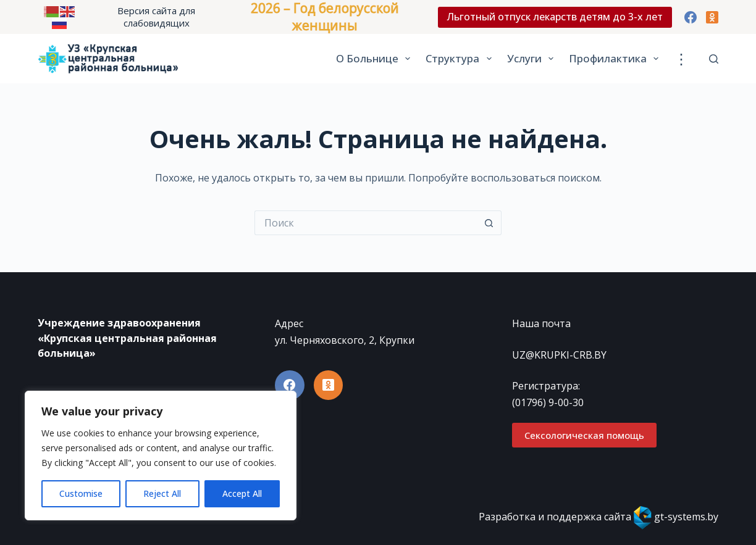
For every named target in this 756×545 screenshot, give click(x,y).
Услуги (533, 59)
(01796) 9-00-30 (548, 402)
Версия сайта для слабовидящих (156, 17)
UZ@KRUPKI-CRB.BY (559, 355)
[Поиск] (714, 59)
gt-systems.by (686, 517)
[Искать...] (366, 223)
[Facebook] (691, 17)
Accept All (242, 493)
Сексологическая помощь (584, 435)
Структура (461, 59)
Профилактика (616, 59)
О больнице (376, 59)
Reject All (162, 493)
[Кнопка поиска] (489, 223)
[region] (161, 456)
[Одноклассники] (712, 17)
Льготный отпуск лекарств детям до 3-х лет (555, 17)
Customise (81, 493)
